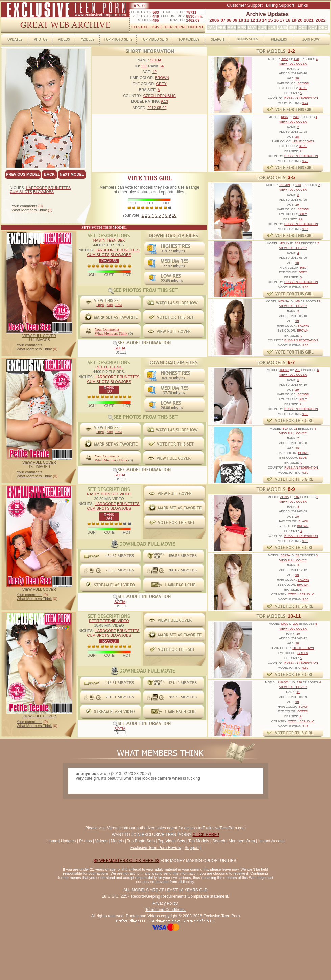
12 (253, 20)
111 (144, 66)
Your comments (24, 206)
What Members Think (29, 210)
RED (303, 268)
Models (117, 841)
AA (301, 219)
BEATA (285, 555)
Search (219, 841)
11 (247, 20)
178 (296, 59)
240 (296, 117)
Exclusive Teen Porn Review (156, 848)
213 (298, 185)
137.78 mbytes (173, 393)
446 (156, 16)
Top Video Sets (172, 841)
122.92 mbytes (173, 266)
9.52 (305, 414)
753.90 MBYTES (120, 570)
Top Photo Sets (141, 841)
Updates (68, 841)
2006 (214, 20)
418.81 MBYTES (120, 683)
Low (119, 305)
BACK (49, 174)
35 (297, 555)
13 (258, 20)
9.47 (305, 726)
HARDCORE (37, 188)
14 (264, 20)
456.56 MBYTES (182, 556)
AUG (282, 28)
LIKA (285, 624)
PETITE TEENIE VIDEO (109, 621)
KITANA (283, 301)
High (100, 305)
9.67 (305, 229)
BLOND (303, 453)
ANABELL (284, 682)
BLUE (303, 88)
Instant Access (271, 841)
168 (297, 301)
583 (156, 12)
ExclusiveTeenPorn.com (224, 828)
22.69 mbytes (172, 281)
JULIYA (285, 370)
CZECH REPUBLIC (160, 96)
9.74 (305, 103)
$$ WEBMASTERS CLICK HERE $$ (126, 861)
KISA (284, 117)
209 (296, 624)
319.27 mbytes (173, 251)
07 (223, 20)
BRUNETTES (60, 188)
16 (276, 20)
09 (235, 20)
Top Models (199, 841)
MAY (252, 28)
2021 (309, 20)
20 (300, 20)
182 (298, 243)
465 (156, 20)
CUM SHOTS (21, 192)
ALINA (284, 497)
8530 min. (195, 16)
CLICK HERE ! (206, 835)
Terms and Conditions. (165, 910)
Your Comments (107, 329)
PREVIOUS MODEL (23, 174)
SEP (292, 28)
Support (192, 848)
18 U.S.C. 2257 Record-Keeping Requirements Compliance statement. (165, 896)
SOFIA (156, 60)
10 (241, 20)
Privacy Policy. (165, 903)
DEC (323, 28)
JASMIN (285, 185)
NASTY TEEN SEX (109, 240)
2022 (321, 20)
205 (297, 370)
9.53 (305, 345)
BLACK (303, 521)
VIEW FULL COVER (39, 336)
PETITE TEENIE (109, 367)
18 (288, 20)
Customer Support (245, 5)
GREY (161, 84)
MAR (232, 28)
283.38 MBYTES (182, 697)
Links (303, 5)
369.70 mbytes (173, 378)
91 (295, 429)
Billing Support (280, 5)
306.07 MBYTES (182, 570)
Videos (101, 841)
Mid (110, 305)
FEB (222, 28)
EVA (285, 429)
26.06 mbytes (172, 408)
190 (299, 682)
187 (297, 497)
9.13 (164, 101)
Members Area (242, 841)
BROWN (162, 78)
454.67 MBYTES (120, 556)
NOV (313, 28)
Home (52, 841)
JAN (211, 28)
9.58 (305, 287)
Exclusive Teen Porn (222, 916)
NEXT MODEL (72, 174)
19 (294, 20)
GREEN (303, 653)
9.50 (305, 473)
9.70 (305, 161)
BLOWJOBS (43, 192)
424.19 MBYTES (182, 683)
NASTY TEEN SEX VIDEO (109, 494)
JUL (272, 28)
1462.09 (193, 20)
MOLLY (284, 243)
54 (162, 66)
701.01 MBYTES (120, 697)
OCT (303, 28)
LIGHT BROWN (303, 141)
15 (270, 20)
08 (229, 20)
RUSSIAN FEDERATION (301, 98)
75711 (192, 12)
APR (242, 28)
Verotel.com (117, 828)
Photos (85, 841)
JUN (262, 28)
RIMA (284, 59)
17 (282, 20)
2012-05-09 (157, 108)
